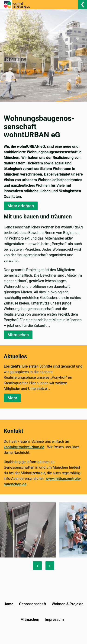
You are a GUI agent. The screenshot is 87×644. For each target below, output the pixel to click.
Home (8, 604)
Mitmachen (18, 335)
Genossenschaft (33, 604)
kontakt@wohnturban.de (24, 447)
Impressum (54, 620)
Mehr (12, 398)
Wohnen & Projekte (68, 604)
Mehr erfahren (21, 206)
